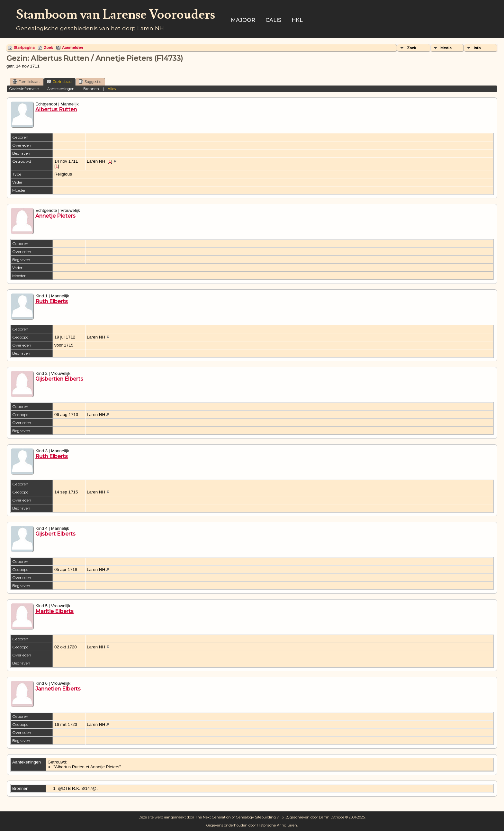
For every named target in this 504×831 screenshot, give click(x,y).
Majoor (243, 20)
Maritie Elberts (54, 611)
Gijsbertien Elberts (59, 379)
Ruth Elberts (52, 301)
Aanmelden (72, 48)
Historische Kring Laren (277, 825)
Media (446, 48)
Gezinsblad (59, 81)
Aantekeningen (61, 89)
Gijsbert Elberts (55, 534)
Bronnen (91, 89)
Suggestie (90, 81)
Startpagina (24, 48)
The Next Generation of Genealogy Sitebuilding (235, 817)
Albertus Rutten (56, 109)
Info (477, 48)
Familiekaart (26, 81)
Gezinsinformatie (24, 89)
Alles (112, 89)
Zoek (48, 48)
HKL (297, 20)
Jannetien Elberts (58, 689)
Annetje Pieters (55, 216)
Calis (273, 20)
